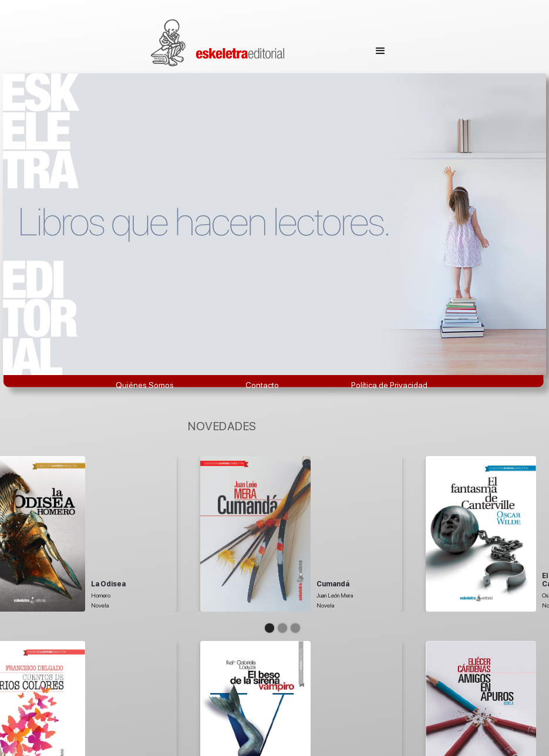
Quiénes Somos (145, 385)
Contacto (262, 385)
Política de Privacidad (389, 385)
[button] (380, 48)
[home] (218, 43)
